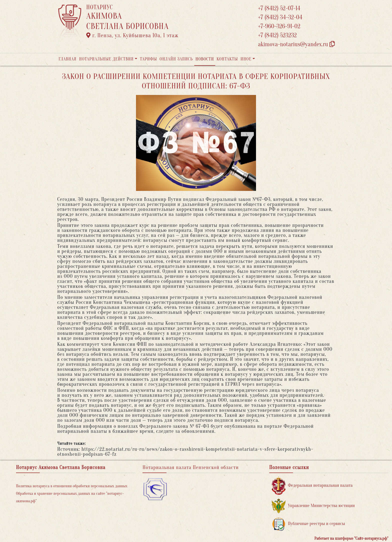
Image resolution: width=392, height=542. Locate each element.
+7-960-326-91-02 (279, 26)
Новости (205, 59)
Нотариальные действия (106, 59)
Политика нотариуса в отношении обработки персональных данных (72, 486)
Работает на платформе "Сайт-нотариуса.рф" (351, 539)
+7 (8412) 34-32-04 (280, 17)
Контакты (227, 59)
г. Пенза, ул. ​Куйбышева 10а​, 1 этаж (132, 35)
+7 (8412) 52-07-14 (279, 8)
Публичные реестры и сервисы (308, 524)
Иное (246, 59)
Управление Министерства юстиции (313, 506)
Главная (67, 59)
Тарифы (148, 59)
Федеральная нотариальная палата (312, 486)
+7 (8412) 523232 (277, 35)
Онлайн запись (176, 59)
